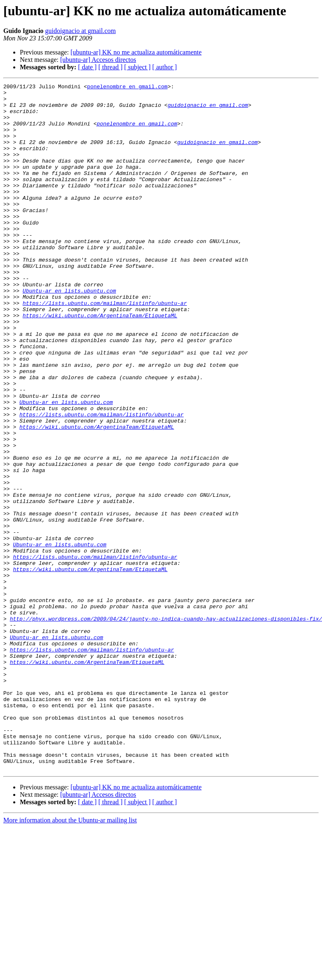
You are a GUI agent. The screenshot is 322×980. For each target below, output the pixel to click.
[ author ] (165, 67)
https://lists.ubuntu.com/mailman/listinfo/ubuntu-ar (105, 347)
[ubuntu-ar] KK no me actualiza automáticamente (136, 52)
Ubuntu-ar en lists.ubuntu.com (69, 333)
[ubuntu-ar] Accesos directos (98, 60)
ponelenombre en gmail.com (127, 87)
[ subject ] (137, 67)
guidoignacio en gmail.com (208, 110)
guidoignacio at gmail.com (80, 31)
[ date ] (87, 67)
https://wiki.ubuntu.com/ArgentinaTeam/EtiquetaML (100, 362)
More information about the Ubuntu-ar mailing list (70, 958)
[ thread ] (110, 67)
